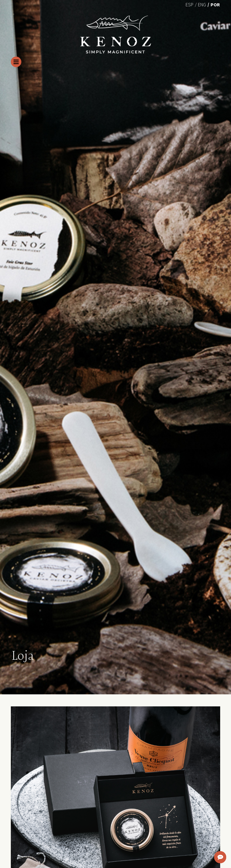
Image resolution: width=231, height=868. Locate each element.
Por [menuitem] (215, 5)
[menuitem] (189, 4)
